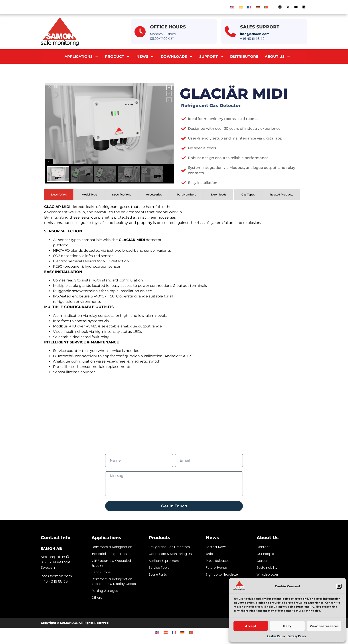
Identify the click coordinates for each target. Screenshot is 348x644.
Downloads (177, 57)
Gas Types (248, 194)
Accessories (154, 194)
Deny (287, 626)
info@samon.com (255, 34)
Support (211, 57)
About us (278, 57)
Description (59, 194)
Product (117, 57)
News (145, 57)
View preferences (324, 626)
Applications (81, 57)
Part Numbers (186, 194)
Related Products (282, 194)
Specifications (122, 194)
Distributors (244, 57)
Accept (251, 626)
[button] (339, 586)
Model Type (89, 194)
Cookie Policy (276, 636)
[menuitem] (232, 7)
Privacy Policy (297, 636)
